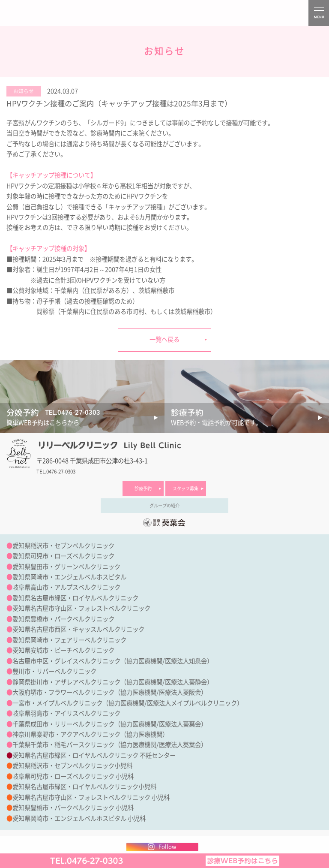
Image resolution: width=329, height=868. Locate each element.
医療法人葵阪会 (180, 692)
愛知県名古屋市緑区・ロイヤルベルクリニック (75, 598)
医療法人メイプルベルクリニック (192, 703)
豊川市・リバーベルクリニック (54, 671)
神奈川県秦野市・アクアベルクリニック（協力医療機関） (90, 734)
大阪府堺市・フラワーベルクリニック (63, 692)
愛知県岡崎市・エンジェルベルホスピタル (69, 577)
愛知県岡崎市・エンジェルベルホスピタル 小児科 (79, 818)
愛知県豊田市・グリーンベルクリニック (66, 567)
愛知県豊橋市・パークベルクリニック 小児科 (73, 808)
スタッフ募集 (185, 488)
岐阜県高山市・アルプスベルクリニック (66, 587)
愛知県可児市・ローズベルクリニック (63, 556)
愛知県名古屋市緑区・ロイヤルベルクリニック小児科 (84, 787)
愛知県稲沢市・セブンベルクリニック (63, 546)
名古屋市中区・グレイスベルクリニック (66, 661)
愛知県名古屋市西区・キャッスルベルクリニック (78, 629)
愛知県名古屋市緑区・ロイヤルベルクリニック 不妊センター (94, 755)
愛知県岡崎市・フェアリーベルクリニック (69, 640)
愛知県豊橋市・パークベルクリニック (63, 619)
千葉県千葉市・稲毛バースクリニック (63, 745)
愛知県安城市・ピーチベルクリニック (63, 650)
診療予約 (143, 488)
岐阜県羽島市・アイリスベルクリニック (66, 713)
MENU (319, 13)
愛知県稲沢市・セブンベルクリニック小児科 (72, 766)
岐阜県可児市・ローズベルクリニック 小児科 (73, 776)
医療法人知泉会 (186, 661)
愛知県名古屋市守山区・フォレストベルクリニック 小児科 (91, 797)
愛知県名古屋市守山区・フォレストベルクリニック (81, 608)
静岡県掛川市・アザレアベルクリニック (66, 682)
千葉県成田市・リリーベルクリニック (63, 724)
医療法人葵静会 (186, 682)
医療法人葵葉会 (180, 724)
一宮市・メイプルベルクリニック (57, 703)
